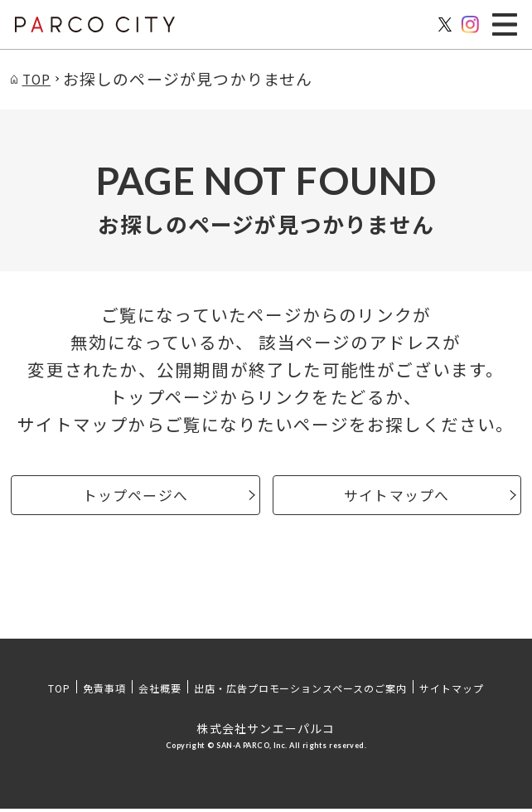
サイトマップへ (397, 497)
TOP (59, 691)
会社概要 (160, 691)
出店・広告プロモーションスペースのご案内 (300, 691)
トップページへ (135, 497)
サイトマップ (452, 691)
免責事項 (104, 691)
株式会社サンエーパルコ (266, 732)
